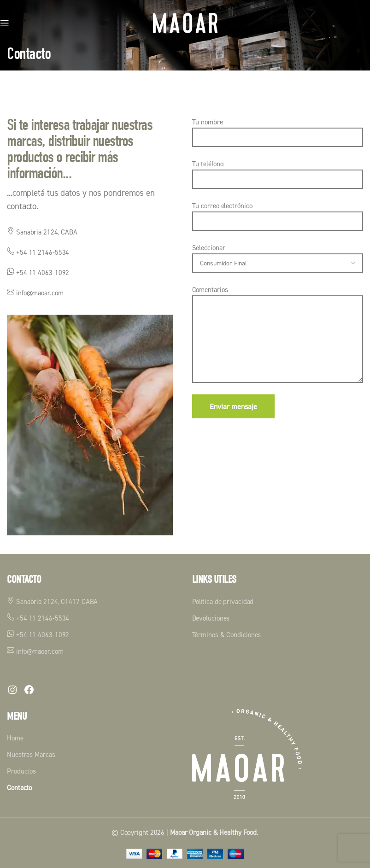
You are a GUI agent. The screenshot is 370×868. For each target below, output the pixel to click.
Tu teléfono (278, 171)
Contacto (19, 788)
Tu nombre (278, 129)
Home (15, 738)
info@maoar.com (35, 293)
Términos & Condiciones (227, 635)
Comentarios (278, 314)
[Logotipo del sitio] (185, 22)
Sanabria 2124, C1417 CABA (52, 601)
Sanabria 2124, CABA (42, 232)
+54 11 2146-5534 (38, 252)
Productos (21, 771)
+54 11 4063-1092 (38, 273)
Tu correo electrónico (278, 213)
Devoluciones (211, 618)
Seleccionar (278, 255)
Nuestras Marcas (31, 754)
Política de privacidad (223, 601)
